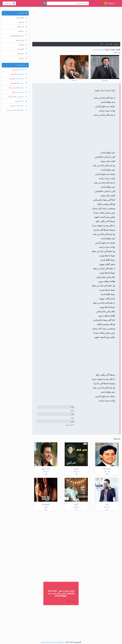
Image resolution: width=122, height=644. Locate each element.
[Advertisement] (76, 25)
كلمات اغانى (109, 44)
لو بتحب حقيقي (21, 40)
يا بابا (24, 101)
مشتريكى (23, 45)
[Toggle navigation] (118, 3)
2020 (117, 53)
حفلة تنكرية (22, 106)
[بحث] (45, 3)
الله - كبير (22, 70)
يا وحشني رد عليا (20, 97)
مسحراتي (23, 22)
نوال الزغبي (15, 70)
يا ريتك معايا (22, 54)
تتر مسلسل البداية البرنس (18, 36)
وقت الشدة (22, 74)
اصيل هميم (13, 83)
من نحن (55, 642)
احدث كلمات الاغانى (21, 65)
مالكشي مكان (22, 18)
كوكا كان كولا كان (20, 110)
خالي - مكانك (21, 83)
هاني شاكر (101, 50)
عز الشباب (22, 31)
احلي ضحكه (22, 27)
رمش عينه (22, 92)
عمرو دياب (18, 101)
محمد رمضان (12, 88)
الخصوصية (44, 642)
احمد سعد (95, 50)
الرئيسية (116, 44)
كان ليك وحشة (21, 79)
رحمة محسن (13, 106)
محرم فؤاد (15, 92)
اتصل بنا (50, 642)
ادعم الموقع (61, 642)
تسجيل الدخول (9, 3)
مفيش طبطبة (21, 88)
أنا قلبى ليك (22, 49)
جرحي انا (23, 58)
